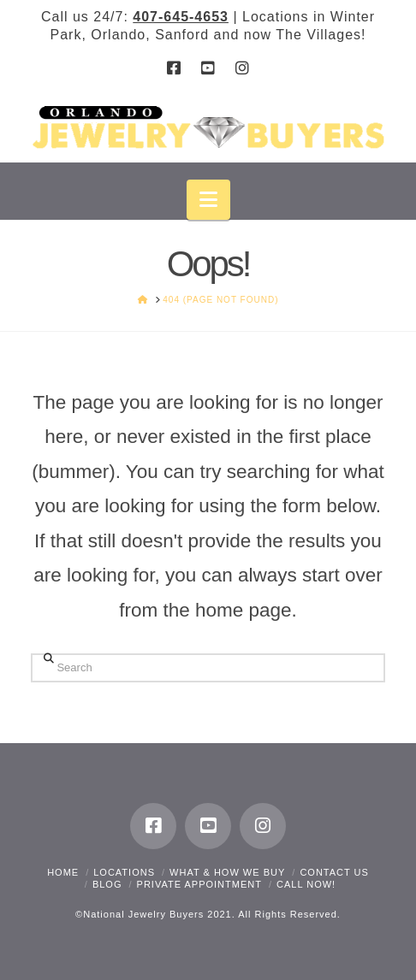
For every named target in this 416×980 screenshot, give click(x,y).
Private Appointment (199, 884)
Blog (107, 884)
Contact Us (334, 872)
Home (63, 872)
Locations (124, 872)
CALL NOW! (306, 884)
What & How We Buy (227, 872)
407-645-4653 (181, 17)
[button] (208, 200)
